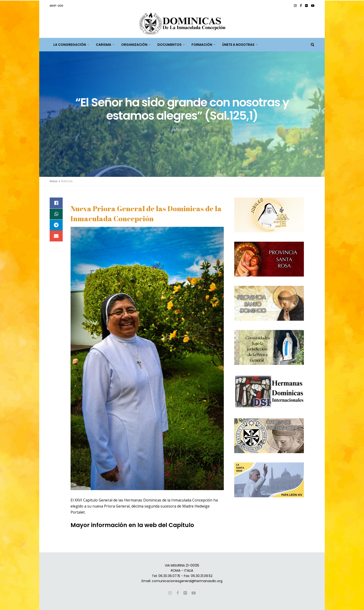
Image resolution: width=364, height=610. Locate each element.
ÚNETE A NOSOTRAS (238, 45)
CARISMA (104, 45)
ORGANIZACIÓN (134, 45)
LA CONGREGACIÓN (70, 45)
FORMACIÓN (202, 45)
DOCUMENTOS (169, 45)
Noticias (67, 181)
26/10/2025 (180, 130)
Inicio (54, 181)
